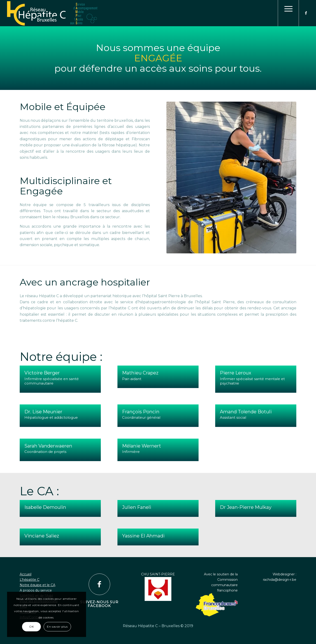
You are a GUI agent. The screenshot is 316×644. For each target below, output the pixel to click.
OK (31, 627)
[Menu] (288, 13)
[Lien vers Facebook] (306, 13)
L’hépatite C (30, 580)
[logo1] (158, 14)
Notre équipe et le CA (38, 585)
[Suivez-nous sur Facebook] (99, 584)
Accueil (26, 574)
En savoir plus (57, 627)
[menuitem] (288, 13)
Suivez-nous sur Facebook (99, 604)
